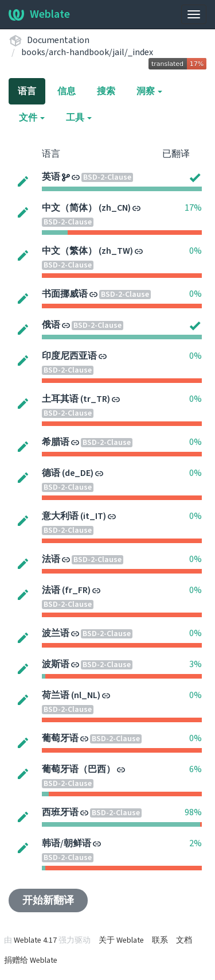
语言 (27, 91)
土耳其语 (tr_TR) (76, 399)
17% (193, 208)
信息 (67, 91)
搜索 (106, 91)
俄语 (51, 325)
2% (196, 843)
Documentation (58, 40)
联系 (160, 940)
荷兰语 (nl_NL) (71, 695)
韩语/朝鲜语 (67, 843)
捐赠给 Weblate (31, 960)
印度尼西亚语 (69, 356)
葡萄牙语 (60, 738)
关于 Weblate (121, 940)
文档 (184, 940)
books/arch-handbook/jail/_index (87, 52)
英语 (51, 177)
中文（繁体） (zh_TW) (87, 251)
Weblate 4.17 (35, 940)
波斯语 (56, 664)
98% (193, 812)
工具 (79, 118)
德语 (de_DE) (68, 473)
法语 (51, 559)
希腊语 (56, 442)
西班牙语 (60, 812)
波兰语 (56, 633)
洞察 (149, 91)
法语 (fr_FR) (66, 590)
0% (196, 251)
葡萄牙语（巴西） (79, 769)
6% (196, 769)
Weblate (39, 14)
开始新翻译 (48, 900)
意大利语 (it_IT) (74, 516)
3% (196, 664)
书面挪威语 (65, 294)
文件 (32, 118)
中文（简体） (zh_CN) (86, 208)
